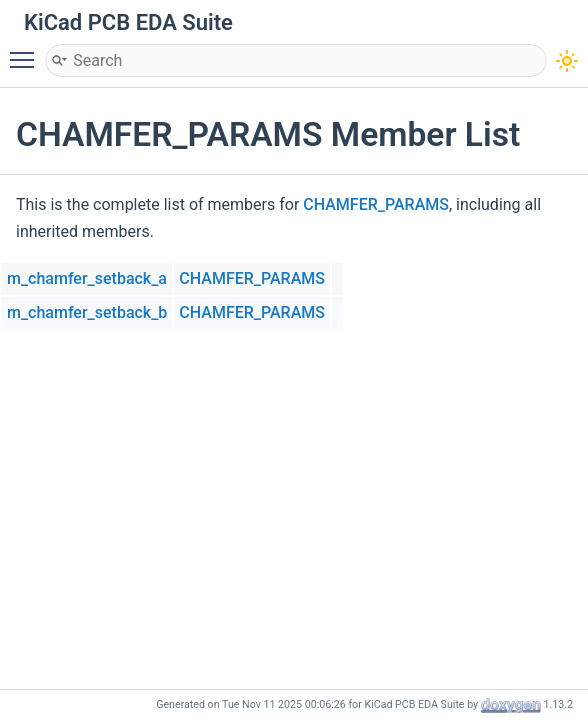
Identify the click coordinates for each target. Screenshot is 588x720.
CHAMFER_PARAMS (376, 204)
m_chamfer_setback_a (87, 278)
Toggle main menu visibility (27, 51)
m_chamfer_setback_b (87, 312)
